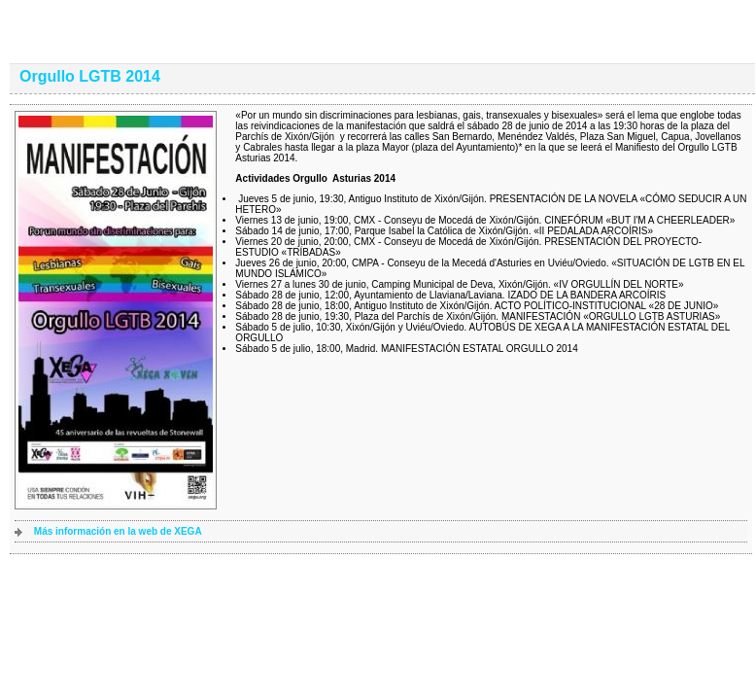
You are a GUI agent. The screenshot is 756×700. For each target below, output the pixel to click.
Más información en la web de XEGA (118, 531)
